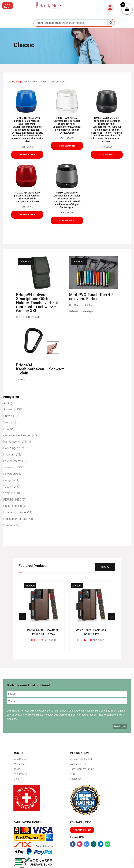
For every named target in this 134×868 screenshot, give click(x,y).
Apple (7, 403)
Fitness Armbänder (15, 512)
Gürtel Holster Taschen (17, 435)
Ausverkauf (10, 467)
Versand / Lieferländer (82, 759)
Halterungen (11, 448)
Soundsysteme (12, 461)
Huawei (8, 416)
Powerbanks (11, 474)
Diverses (8, 525)
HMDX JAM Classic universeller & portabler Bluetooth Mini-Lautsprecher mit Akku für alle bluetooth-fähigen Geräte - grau (67, 200)
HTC (6, 429)
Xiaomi (8, 422)
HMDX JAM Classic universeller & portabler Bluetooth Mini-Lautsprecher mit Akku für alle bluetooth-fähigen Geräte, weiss (67, 125)
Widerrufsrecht (78, 764)
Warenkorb (19, 764)
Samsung (9, 409)
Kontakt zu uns (82, 830)
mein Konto (20, 759)
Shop (19, 82)
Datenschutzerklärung (82, 769)
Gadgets (8, 480)
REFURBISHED (12, 500)
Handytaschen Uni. (15, 442)
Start (11, 82)
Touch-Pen (10, 487)
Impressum (76, 779)
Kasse (17, 769)
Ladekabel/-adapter (15, 519)
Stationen (9, 493)
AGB (72, 774)
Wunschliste (20, 774)
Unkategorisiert (13, 506)
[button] (8, 6)
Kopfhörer (9, 455)
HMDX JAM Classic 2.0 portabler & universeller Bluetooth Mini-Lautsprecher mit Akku (27, 197)
